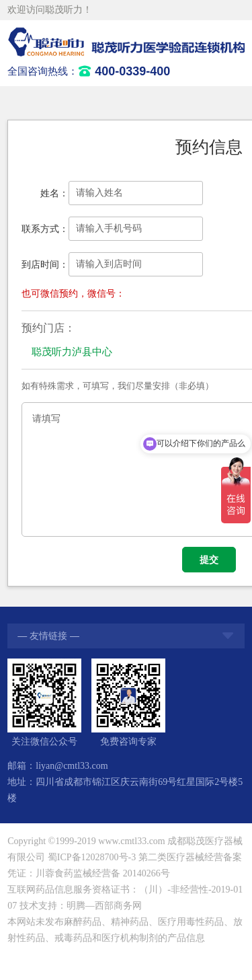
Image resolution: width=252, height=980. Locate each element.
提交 (209, 560)
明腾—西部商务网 (104, 906)
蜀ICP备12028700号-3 (92, 857)
